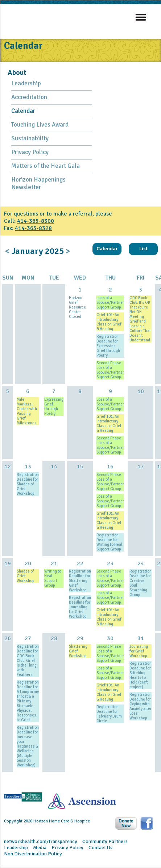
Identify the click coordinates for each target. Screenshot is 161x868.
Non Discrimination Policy (33, 854)
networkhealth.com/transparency (41, 841)
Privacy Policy (30, 152)
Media (40, 848)
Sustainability (30, 138)
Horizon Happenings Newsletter (38, 183)
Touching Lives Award (40, 125)
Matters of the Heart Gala (46, 166)
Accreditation (29, 97)
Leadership (26, 83)
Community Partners (105, 841)
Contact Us (100, 848)
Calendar (23, 111)
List (143, 249)
